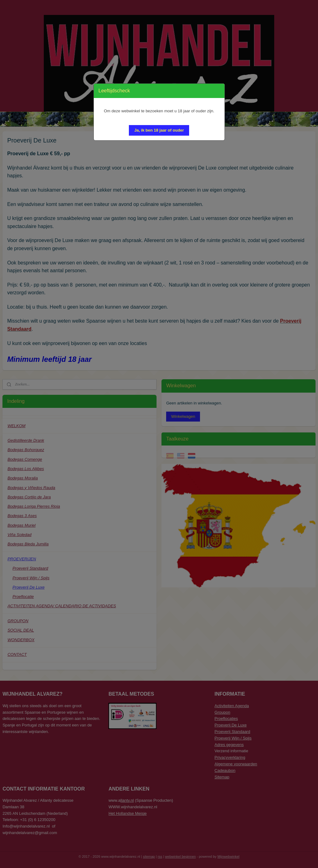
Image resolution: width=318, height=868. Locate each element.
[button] (159, 130)
